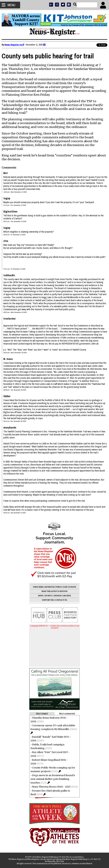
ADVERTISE (50, 587)
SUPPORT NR (48, 600)
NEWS (41, 596)
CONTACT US (61, 600)
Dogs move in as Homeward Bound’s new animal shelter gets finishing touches (53, 779)
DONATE (72, 587)
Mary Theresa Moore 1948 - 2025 (51, 787)
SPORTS (48, 596)
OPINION (58, 596)
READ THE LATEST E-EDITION (54, 591)
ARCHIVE (67, 596)
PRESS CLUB (62, 587)
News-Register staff (14, 45)
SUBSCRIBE (38, 587)
